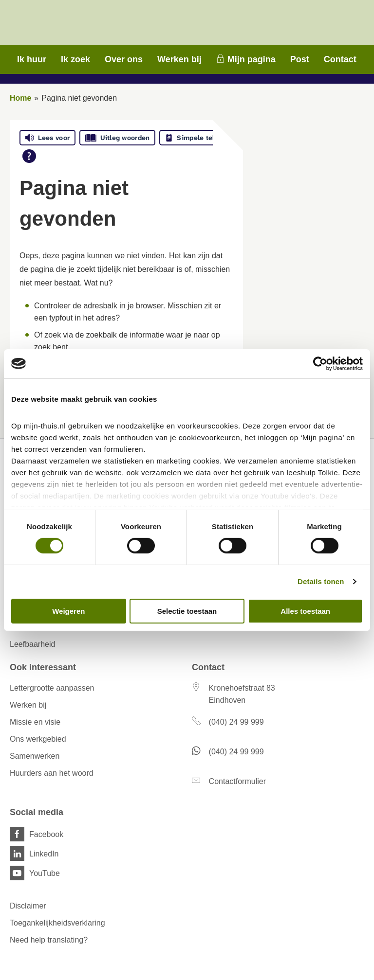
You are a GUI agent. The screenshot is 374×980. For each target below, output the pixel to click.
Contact (340, 59)
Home (20, 98)
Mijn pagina (252, 59)
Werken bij (179, 59)
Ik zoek (75, 59)
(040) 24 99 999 (236, 722)
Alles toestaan (305, 611)
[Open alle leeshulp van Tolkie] (29, 156)
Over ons (124, 59)
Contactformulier (237, 781)
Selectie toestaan (187, 611)
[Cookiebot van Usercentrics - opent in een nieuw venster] (320, 363)
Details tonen (321, 581)
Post (300, 59)
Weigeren (68, 611)
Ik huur (32, 59)
